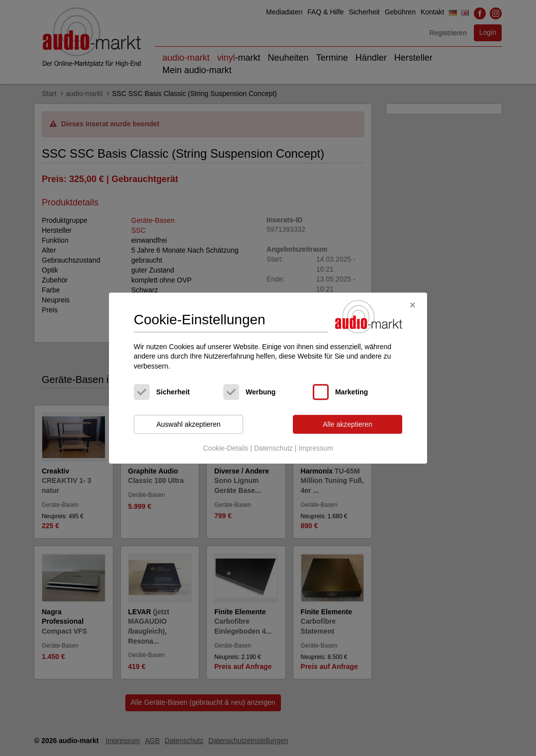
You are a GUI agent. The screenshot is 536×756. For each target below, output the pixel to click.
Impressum (315, 448)
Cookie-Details (225, 448)
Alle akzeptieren (348, 424)
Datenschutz (273, 448)
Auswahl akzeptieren (188, 424)
